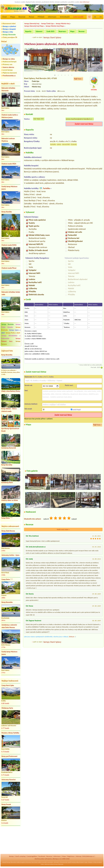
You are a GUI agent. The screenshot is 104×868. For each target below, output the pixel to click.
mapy (86, 862)
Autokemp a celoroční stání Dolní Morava (9, 626)
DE (95, 17)
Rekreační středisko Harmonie (8, 89)
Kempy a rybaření (9, 26)
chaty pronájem (98, 862)
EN (101, 17)
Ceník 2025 (50, 31)
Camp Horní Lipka (8, 685)
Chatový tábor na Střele (10, 500)
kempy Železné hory (11, 340)
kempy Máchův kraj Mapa (55, 26)
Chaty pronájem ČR (10, 37)
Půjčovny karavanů (10, 73)
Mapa (13, 17)
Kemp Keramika (7, 355)
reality (39, 862)
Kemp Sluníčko (7, 212)
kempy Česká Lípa (48, 24)
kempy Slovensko (9, 35)
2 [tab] (58, 75)
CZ (89, 17)
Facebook (42, 856)
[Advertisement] (11, 840)
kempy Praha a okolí (13, 333)
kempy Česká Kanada (11, 326)
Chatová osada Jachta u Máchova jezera (10, 116)
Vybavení (39, 31)
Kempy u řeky (8, 32)
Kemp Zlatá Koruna (8, 531)
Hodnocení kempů (10, 62)
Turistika (46, 189)
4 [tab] (65, 75)
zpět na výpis (38, 37)
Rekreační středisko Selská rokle (11, 293)
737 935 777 (38, 119)
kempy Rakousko (59, 864)
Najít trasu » (78, 79)
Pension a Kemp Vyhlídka (10, 733)
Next (101, 61)
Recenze (22, 17)
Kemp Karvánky (7, 465)
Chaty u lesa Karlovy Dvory (11, 391)
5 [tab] (68, 75)
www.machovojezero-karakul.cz (79, 119)
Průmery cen (8, 64)
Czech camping (20, 856)
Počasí (32, 17)
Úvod (4, 17)
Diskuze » (72, 637)
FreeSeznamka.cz (9, 76)
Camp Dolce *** (7, 518)
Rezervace (62, 31)
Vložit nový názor (63, 530)
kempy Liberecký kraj (32, 24)
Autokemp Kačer (7, 483)
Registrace (71, 856)
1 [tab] (55, 75)
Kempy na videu (9, 59)
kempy (11, 856)
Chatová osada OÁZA (9, 164)
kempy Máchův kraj (63, 24)
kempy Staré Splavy (52, 37)
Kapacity (28, 31)
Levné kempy (8, 70)
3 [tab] (62, 75)
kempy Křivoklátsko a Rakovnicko (11, 337)
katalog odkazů (76, 862)
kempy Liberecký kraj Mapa (34, 26)
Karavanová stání (9, 24)
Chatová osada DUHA (9, 245)
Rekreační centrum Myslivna (8, 140)
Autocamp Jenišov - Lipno (10, 555)
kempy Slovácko (8, 324)
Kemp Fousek (6, 804)
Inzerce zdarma (8, 67)
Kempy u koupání (9, 29)
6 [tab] (72, 75)
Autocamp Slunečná (9, 780)
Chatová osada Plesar (9, 268)
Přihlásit (41, 17)
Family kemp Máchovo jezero (9, 188)
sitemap (79, 856)
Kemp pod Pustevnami (9, 756)
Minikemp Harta (7, 708)
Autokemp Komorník (9, 448)
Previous (25, 61)
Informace (52, 17)
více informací (84, 2)
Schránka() (65, 17)
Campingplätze (32, 856)
